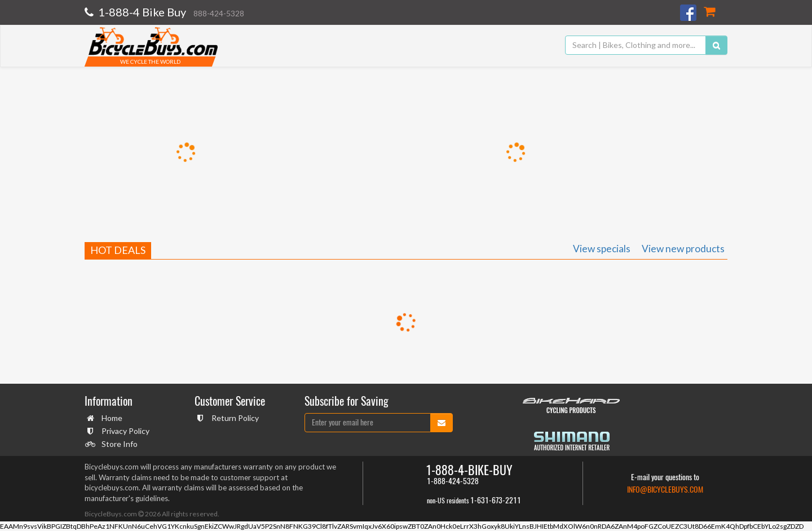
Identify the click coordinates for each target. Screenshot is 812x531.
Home (111, 418)
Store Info (118, 444)
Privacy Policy (124, 431)
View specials (602, 249)
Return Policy (234, 418)
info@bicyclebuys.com (665, 490)
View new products (683, 249)
